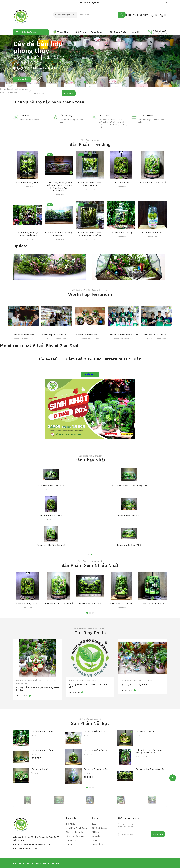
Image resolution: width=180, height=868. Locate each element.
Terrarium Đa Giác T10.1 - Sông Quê (129, 486)
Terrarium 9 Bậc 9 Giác (121, 183)
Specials (96, 836)
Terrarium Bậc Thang (121, 233)
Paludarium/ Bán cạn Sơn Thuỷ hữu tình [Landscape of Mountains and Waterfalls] (59, 187)
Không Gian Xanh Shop (23, 339)
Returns (96, 840)
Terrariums (121, 187)
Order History (98, 844)
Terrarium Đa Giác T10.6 (129, 545)
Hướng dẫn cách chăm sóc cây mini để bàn (37, 689)
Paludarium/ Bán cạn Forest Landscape (28, 234)
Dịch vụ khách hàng (75, 832)
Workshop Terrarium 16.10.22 (157, 335)
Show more (22, 696)
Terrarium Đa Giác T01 (121, 604)
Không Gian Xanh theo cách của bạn (88, 686)
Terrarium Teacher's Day (96, 769)
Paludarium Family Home (28, 183)
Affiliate (96, 832)
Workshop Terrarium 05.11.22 (57, 335)
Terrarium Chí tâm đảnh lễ (152, 183)
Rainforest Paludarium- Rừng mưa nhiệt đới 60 (90, 234)
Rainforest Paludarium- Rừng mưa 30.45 (90, 184)
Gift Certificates (99, 828)
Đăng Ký (130, 15)
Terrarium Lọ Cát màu (152, 233)
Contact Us (71, 840)
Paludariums (28, 187)
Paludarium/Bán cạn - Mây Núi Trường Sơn (59, 234)
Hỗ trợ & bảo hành (75, 836)
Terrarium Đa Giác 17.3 (152, 604)
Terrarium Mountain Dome (90, 604)
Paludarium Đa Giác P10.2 (51, 486)
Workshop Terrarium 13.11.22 (90, 335)
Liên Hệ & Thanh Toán (76, 828)
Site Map (70, 844)
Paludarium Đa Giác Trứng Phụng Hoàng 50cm (149, 752)
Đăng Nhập (143, 15)
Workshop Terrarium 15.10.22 (123, 335)
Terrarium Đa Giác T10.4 (129, 515)
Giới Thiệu (70, 824)
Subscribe (69, 93)
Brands (95, 824)
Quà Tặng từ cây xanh (134, 685)
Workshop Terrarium (23, 335)
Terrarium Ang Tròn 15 (43, 750)
